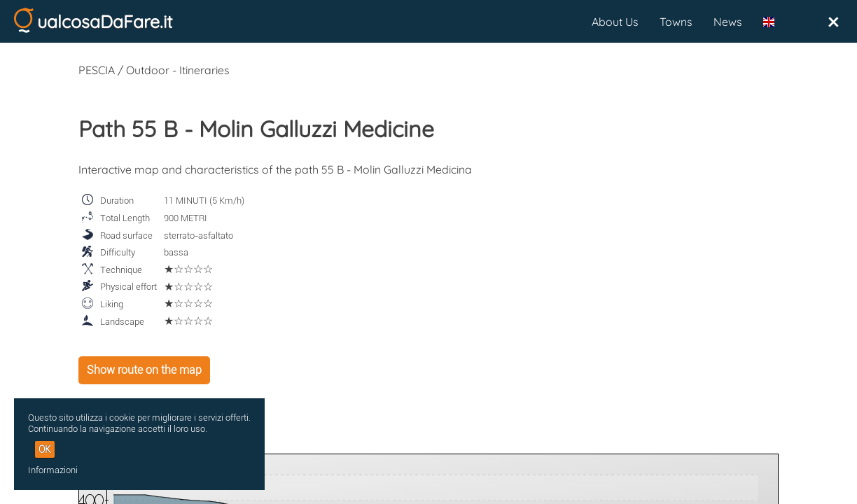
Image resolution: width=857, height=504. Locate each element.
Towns (676, 22)
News (728, 22)
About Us (615, 22)
